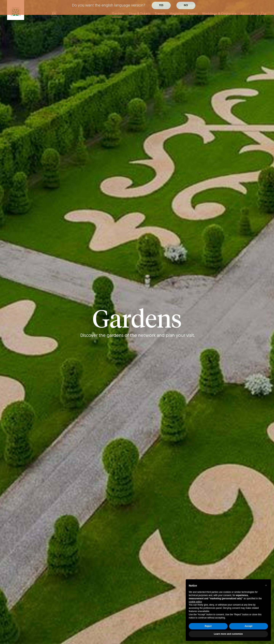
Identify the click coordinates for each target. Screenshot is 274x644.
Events (193, 14)
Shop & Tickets (140, 14)
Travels (160, 14)
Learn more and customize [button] (228, 634)
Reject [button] (208, 626)
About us (247, 14)
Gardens (118, 15)
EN (54, 14)
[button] (266, 585)
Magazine (177, 14)
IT (46, 14)
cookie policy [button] (195, 602)
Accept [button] (249, 626)
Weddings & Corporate (219, 14)
